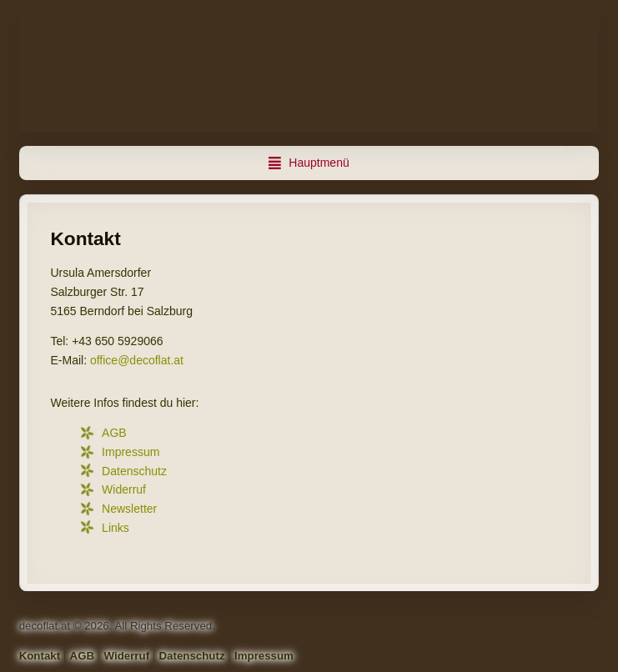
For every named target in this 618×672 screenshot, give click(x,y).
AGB (114, 433)
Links (116, 528)
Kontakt (40, 656)
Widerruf (124, 489)
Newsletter (129, 509)
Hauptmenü (319, 163)
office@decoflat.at (137, 360)
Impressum (131, 452)
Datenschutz (134, 471)
